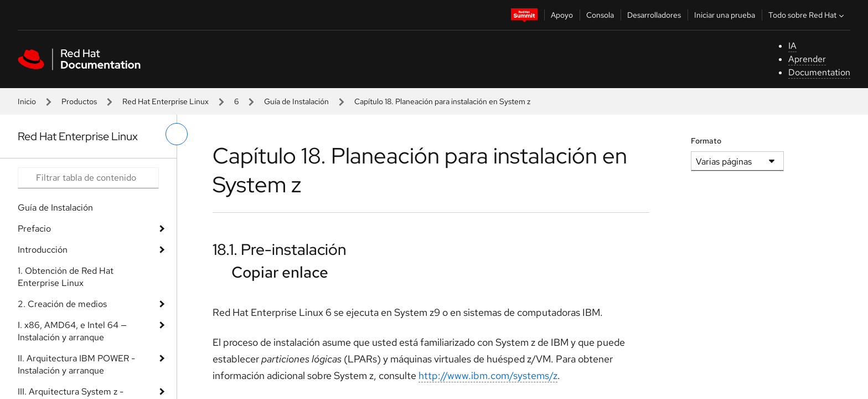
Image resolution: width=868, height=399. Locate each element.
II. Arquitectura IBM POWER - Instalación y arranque (76, 364)
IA (792, 46)
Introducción (43, 250)
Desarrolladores (654, 15)
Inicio (27, 101)
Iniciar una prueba (725, 15)
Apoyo (562, 15)
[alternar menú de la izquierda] (177, 134)
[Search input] (88, 178)
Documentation (819, 72)
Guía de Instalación (296, 101)
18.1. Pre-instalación (280, 249)
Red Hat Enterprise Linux (166, 101)
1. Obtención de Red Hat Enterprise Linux (66, 277)
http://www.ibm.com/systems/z (488, 375)
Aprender (807, 59)
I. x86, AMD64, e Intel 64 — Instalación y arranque (72, 331)
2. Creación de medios (62, 304)
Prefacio (34, 229)
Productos (79, 101)
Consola (600, 15)
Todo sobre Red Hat (807, 15)
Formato (706, 141)
